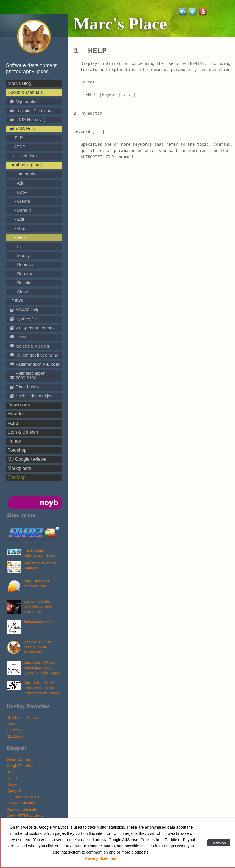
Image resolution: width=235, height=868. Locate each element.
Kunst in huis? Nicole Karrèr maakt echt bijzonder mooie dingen (41, 668)
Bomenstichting (18, 760)
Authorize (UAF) (27, 165)
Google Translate (20, 766)
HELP (17, 138)
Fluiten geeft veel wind (34, 355)
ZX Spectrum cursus (32, 328)
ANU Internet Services (24, 718)
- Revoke (23, 283)
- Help (20, 237)
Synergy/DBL (25, 319)
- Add (19, 183)
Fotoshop (17, 450)
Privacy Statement (101, 858)
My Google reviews (27, 459)
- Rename (24, 274)
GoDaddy (14, 730)
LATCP (18, 147)
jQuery (12, 785)
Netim (11, 724)
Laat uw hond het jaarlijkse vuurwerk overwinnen (38, 606)
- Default (22, 210)
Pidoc (18, 337)
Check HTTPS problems (25, 816)
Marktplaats (19, 468)
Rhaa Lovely (24, 387)
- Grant (21, 228)
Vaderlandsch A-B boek (35, 364)
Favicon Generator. (21, 803)
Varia (13, 423)
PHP (10, 772)
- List (19, 246)
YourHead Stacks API (23, 797)
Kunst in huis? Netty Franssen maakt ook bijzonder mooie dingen (41, 688)
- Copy (21, 192)
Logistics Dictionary (31, 111)
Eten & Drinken (23, 432)
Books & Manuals (25, 92)
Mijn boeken (24, 101)
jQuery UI (14, 791)
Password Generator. (23, 809)
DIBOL (18, 301)
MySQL (12, 778)
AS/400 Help (24, 310)
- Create (22, 201)
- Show (21, 292)
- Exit (19, 219)
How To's (17, 414)
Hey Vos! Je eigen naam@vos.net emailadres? (37, 647)
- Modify (22, 255)
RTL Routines (25, 156)
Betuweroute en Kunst (40, 622)
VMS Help (22, 129)
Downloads (19, 405)
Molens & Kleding (29, 346)
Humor (14, 441)
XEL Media (15, 736)
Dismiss (219, 843)
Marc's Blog (19, 83)
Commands (25, 174)
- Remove (24, 264)
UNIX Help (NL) (27, 120)
